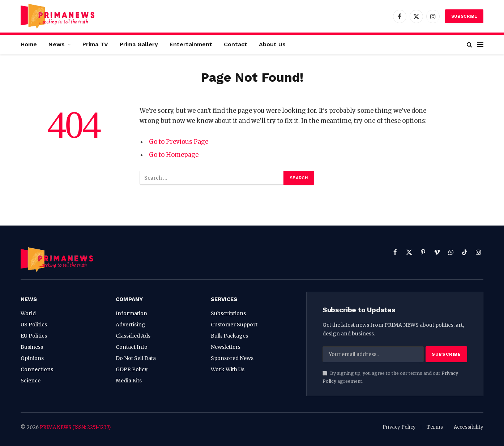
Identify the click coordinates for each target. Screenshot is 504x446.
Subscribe (464, 16)
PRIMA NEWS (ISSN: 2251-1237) (75, 427)
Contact (236, 44)
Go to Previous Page (179, 142)
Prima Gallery (139, 44)
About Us (272, 44)
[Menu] (480, 44)
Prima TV (95, 44)
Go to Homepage (174, 155)
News (57, 44)
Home (29, 44)
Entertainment (191, 44)
